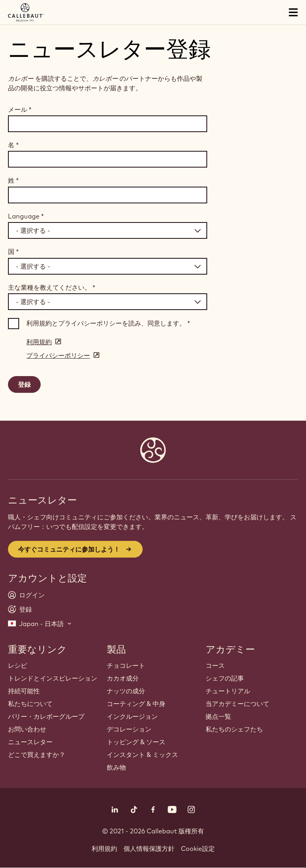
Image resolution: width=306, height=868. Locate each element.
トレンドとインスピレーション (53, 678)
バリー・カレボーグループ (46, 716)
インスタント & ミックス (142, 755)
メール (20, 109)
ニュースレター (30, 742)
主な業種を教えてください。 (52, 287)
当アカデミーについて (237, 704)
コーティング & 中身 (136, 704)
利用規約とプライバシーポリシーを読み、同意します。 (108, 323)
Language (26, 216)
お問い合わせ (27, 729)
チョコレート (126, 665)
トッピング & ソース (136, 742)
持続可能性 (24, 691)
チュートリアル (228, 691)
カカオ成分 (123, 678)
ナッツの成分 (126, 691)
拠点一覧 (218, 716)
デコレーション (129, 729)
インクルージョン (132, 716)
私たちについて (30, 704)
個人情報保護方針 (149, 848)
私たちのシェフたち (234, 729)
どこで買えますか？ (37, 755)
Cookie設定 (198, 848)
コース (215, 665)
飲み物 (116, 767)
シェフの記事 (225, 678)
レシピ (18, 665)
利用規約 (104, 848)
